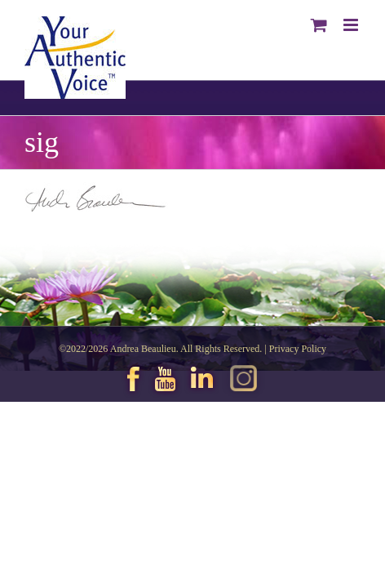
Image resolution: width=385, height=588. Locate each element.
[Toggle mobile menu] (352, 25)
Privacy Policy (298, 390)
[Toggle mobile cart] (319, 25)
